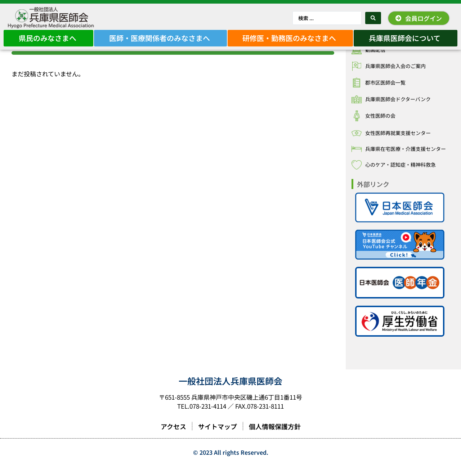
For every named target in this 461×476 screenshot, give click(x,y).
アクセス (173, 436)
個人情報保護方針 (275, 436)
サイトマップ (218, 436)
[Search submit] (373, 18)
